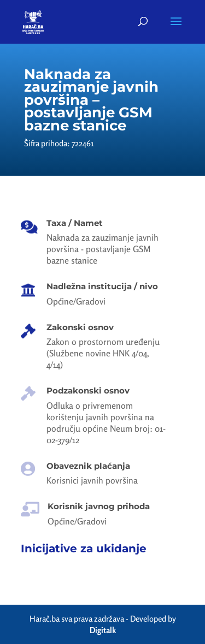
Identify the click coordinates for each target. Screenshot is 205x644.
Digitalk (103, 630)
